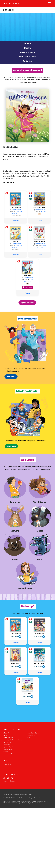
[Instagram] (4, 797)
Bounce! (16, 245)
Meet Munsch (27, 52)
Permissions (31, 754)
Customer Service (9, 799)
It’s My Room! (16, 682)
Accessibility (7, 761)
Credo (5, 754)
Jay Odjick (44, 215)
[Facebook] (8, 797)
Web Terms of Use (26, 813)
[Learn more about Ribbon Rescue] (27, 183)
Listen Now (15, 655)
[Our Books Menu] (49, 10)
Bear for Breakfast (39, 211)
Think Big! (28, 279)
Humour (12, 219)
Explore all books (27, 306)
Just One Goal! (39, 682)
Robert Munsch (16, 213)
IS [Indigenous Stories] (39, 218)
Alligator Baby (16, 211)
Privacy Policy (14, 813)
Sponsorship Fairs (9, 765)
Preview (16, 224)
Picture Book (18, 219)
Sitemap (6, 813)
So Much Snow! (39, 245)
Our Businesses (8, 756)
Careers (6, 770)
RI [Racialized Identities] (27, 287)
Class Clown (39, 652)
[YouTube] (12, 797)
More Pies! (28, 712)
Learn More (7, 382)
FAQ (28, 756)
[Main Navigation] (49, 3)
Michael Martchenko (17, 216)
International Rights (33, 751)
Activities (27, 61)
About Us (6, 751)
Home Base (7, 782)
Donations (7, 763)
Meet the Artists (27, 57)
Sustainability (8, 768)
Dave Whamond (29, 284)
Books (27, 48)
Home (28, 44)
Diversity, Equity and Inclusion (13, 758)
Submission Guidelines (11, 772)
